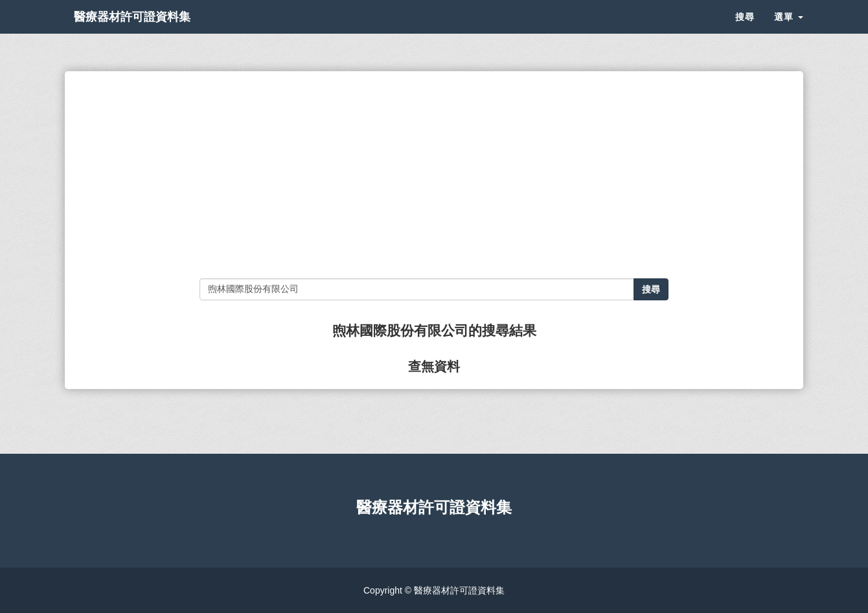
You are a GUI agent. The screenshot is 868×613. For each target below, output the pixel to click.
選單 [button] (789, 32)
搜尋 (745, 32)
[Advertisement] (434, 175)
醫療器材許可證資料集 (155, 32)
